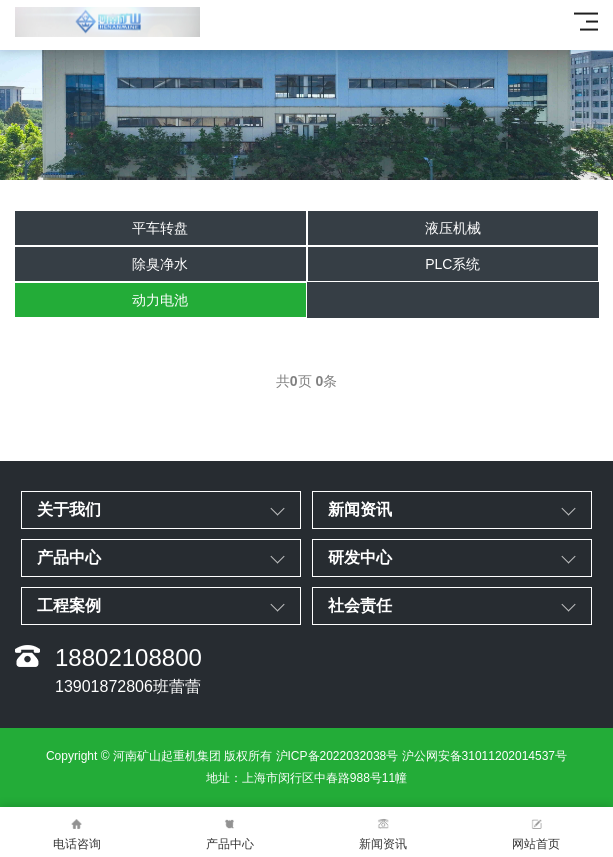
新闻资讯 (383, 832)
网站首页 (536, 832)
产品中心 (229, 832)
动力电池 (160, 300)
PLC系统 (452, 264)
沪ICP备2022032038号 (337, 756)
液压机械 (453, 228)
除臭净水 (160, 264)
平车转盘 (160, 228)
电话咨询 (76, 832)
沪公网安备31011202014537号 (484, 756)
